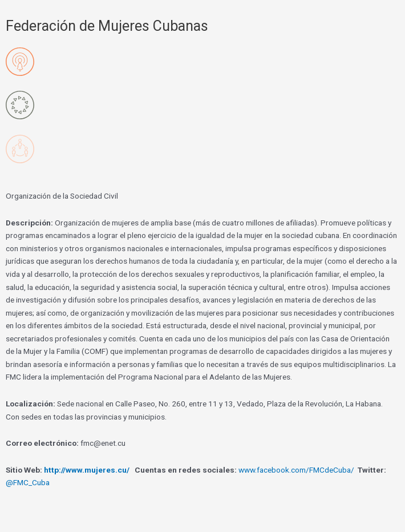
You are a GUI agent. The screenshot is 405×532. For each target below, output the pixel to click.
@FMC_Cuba (28, 482)
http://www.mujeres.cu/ (87, 470)
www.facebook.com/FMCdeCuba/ (296, 470)
